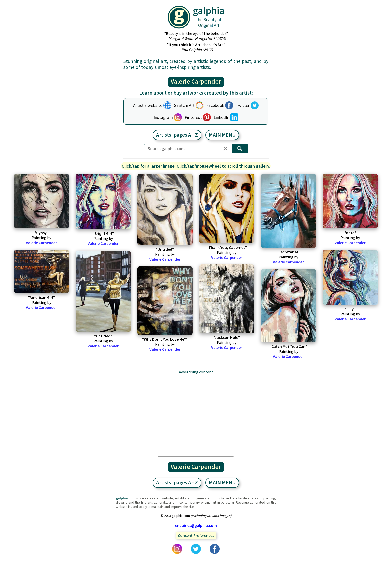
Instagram (163, 117)
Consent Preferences (196, 535)
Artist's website (148, 105)
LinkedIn (222, 117)
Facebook (215, 105)
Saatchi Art (184, 105)
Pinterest (193, 117)
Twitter (243, 105)
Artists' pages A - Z (177, 135)
